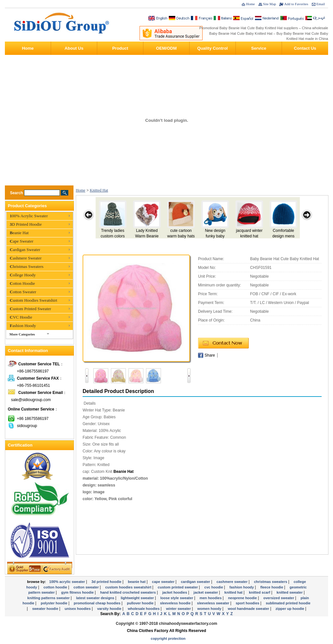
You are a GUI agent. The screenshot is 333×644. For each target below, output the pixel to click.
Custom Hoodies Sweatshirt (33, 300)
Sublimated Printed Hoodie (288, 603)
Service (259, 48)
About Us (74, 48)
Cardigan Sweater (25, 250)
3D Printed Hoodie (26, 224)
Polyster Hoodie (54, 603)
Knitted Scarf (260, 592)
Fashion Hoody (23, 326)
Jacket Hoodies (175, 592)
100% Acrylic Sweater (29, 216)
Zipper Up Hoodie (290, 609)
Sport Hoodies (248, 603)
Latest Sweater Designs (96, 598)
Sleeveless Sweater (214, 603)
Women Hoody (210, 609)
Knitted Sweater (290, 592)
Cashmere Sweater (26, 258)
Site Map (270, 4)
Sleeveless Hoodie (176, 603)
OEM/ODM (166, 48)
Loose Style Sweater (177, 598)
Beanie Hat (19, 233)
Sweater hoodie (46, 609)
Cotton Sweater (23, 292)
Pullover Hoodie (141, 603)
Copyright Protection (168, 638)
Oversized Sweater (279, 598)
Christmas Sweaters (27, 266)
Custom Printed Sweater (30, 309)
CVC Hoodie (21, 317)
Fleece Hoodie (272, 587)
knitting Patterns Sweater (49, 598)
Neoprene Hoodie (243, 598)
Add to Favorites (296, 4)
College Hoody (23, 275)
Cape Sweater (22, 241)
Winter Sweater (179, 609)
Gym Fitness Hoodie (78, 592)
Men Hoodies (211, 598)
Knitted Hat (99, 190)
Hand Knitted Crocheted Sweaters (128, 592)
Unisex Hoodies (78, 609)
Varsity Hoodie (110, 609)
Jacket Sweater (206, 592)
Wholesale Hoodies (144, 609)
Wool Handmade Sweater (249, 609)
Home (251, 4)
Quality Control (213, 48)
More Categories (22, 334)
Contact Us (305, 48)
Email (321, 4)
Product (120, 48)
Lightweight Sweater (138, 598)
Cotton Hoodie (22, 283)
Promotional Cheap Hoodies (98, 603)
